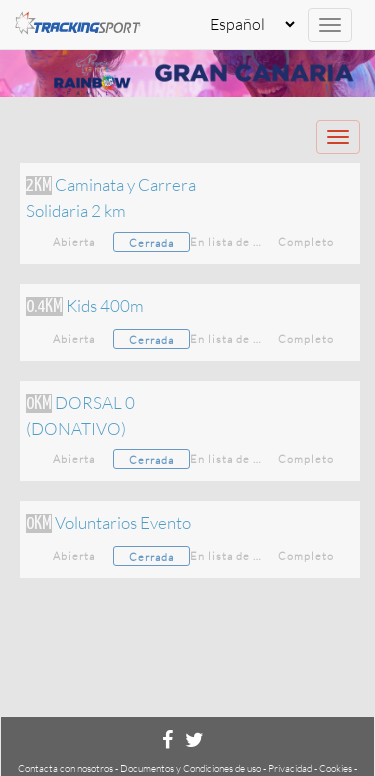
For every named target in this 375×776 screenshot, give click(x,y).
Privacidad (290, 768)
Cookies (335, 768)
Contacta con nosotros (65, 768)
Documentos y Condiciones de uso (190, 768)
